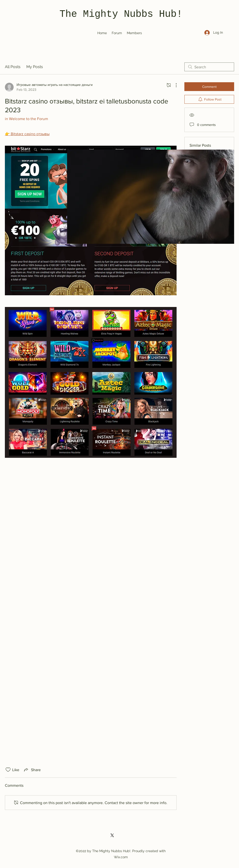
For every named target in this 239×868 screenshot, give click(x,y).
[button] (151, 197)
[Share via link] (32, 770)
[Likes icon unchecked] (8, 770)
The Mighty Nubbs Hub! (121, 14)
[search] (209, 67)
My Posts (35, 67)
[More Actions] (174, 85)
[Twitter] (112, 835)
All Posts (13, 67)
